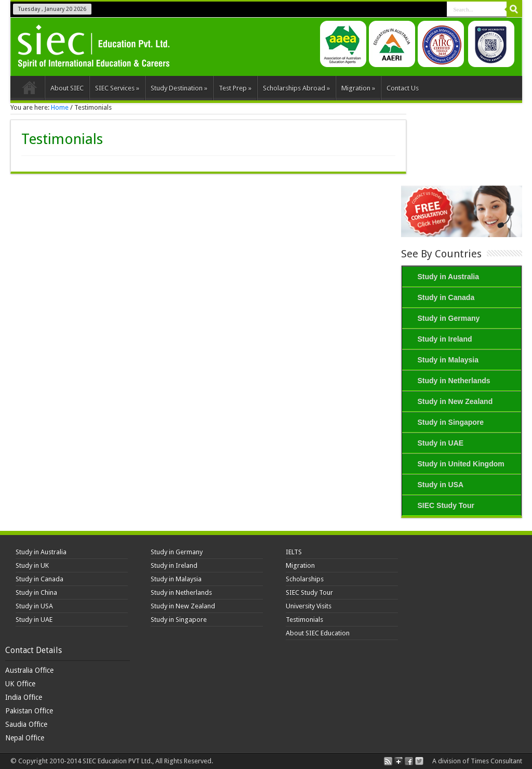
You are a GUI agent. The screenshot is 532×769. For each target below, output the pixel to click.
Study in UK (32, 565)
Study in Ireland (445, 339)
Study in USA (441, 485)
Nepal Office (25, 738)
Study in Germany (449, 318)
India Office (24, 697)
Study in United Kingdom (461, 464)
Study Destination (179, 88)
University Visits (309, 606)
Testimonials (304, 620)
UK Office (20, 684)
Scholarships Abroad (296, 88)
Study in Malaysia (448, 360)
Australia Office (29, 670)
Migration (358, 88)
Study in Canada (446, 297)
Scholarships (305, 579)
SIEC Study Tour (446, 505)
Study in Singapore (451, 422)
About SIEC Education (318, 633)
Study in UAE (441, 443)
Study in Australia (449, 277)
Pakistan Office (29, 711)
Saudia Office (26, 724)
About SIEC (67, 88)
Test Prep (235, 88)
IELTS (294, 552)
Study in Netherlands (454, 381)
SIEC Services (117, 88)
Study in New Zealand (455, 401)
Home (30, 89)
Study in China (36, 592)
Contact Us (403, 88)
